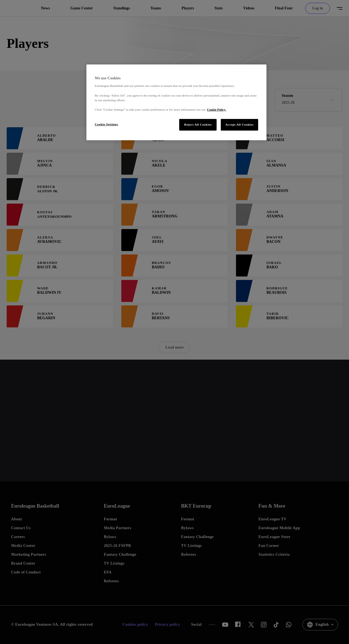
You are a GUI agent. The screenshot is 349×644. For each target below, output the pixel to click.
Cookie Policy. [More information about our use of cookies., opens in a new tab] (216, 110)
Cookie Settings (106, 124)
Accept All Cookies (240, 124)
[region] (176, 102)
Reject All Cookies (198, 124)
